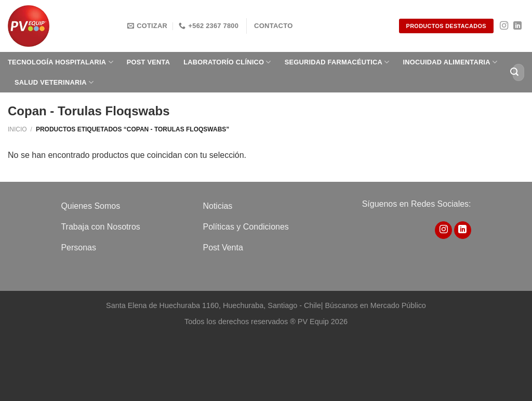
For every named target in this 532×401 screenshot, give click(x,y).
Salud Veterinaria (54, 82)
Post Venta (148, 62)
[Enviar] (514, 72)
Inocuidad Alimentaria (450, 62)
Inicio (17, 129)
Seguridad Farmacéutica (337, 62)
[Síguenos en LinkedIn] (517, 26)
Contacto (274, 26)
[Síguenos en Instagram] (504, 26)
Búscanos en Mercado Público (375, 305)
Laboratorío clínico (227, 62)
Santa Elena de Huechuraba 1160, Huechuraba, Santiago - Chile (214, 305)
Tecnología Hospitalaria (61, 62)
